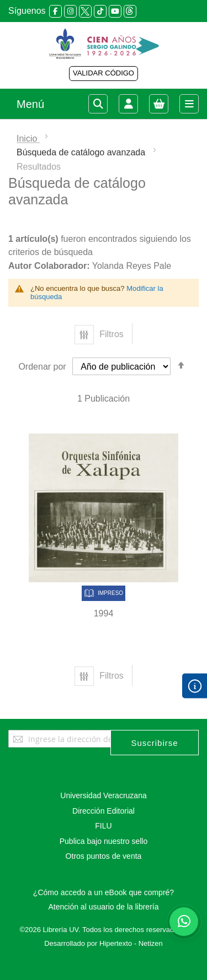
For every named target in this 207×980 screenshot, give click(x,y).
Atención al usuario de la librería (103, 907)
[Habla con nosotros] (184, 922)
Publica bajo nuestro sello (104, 841)
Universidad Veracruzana (103, 795)
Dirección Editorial (104, 811)
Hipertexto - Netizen (131, 943)
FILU (103, 826)
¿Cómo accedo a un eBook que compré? (104, 892)
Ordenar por (42, 367)
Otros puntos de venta (104, 856)
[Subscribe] (155, 743)
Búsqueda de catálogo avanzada (82, 152)
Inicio (28, 139)
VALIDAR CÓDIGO (104, 73)
